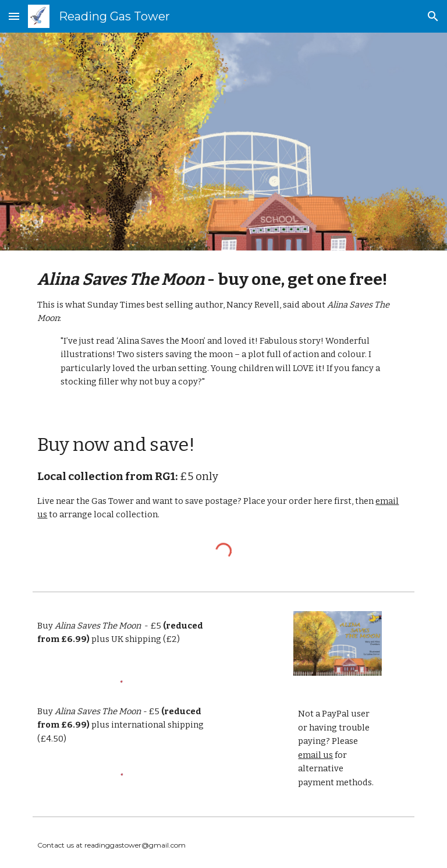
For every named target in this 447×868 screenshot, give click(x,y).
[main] (223, 329)
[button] (14, 16)
